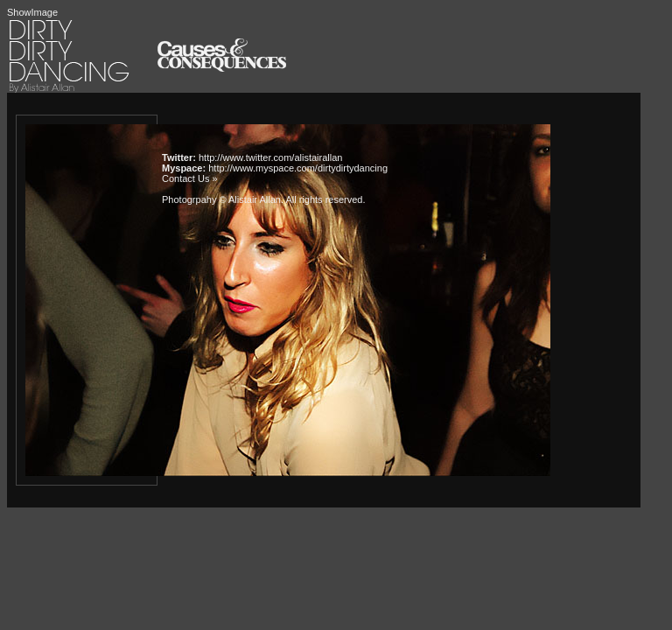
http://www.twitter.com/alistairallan (270, 157)
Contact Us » (190, 178)
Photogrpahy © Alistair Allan (221, 199)
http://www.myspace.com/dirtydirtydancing (298, 168)
